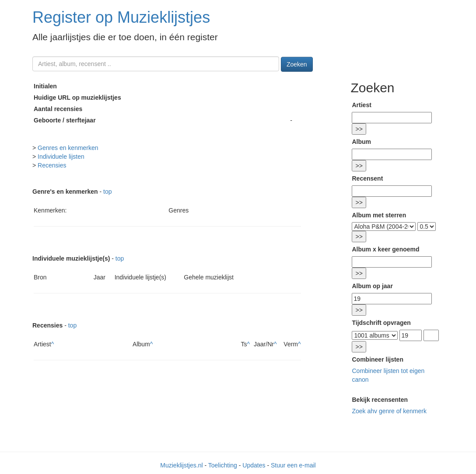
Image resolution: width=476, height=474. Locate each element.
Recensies (52, 165)
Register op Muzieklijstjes (121, 17)
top (107, 192)
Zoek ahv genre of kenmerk (389, 411)
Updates (254, 465)
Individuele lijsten (61, 157)
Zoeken (297, 64)
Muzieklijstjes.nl (181, 465)
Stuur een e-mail (293, 465)
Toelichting (223, 465)
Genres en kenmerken (68, 148)
